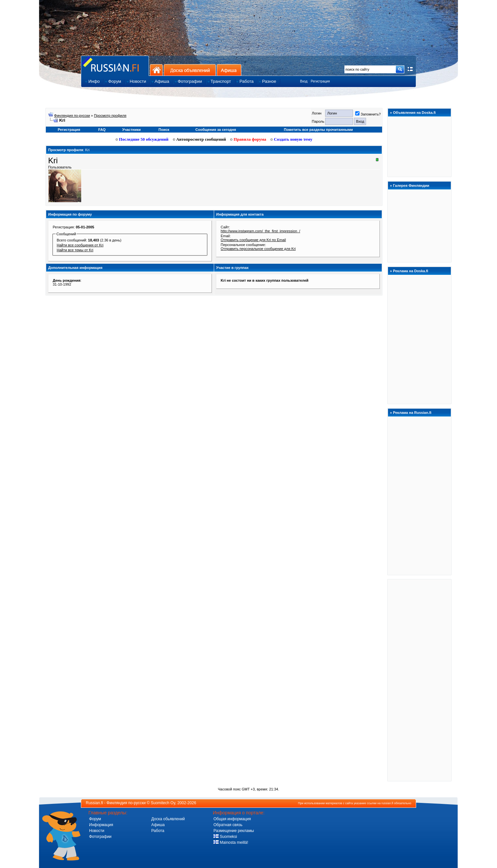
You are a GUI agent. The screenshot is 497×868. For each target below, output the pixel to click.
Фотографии (100, 837)
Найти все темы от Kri (75, 250)
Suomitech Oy (163, 803)
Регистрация (320, 81)
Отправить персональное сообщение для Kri (258, 249)
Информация (101, 825)
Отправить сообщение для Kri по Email (253, 240)
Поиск (164, 130)
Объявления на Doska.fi (414, 113)
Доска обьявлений (168, 819)
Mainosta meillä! (231, 842)
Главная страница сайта (115, 66)
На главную (156, 70)
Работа (158, 831)
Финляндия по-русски (72, 115)
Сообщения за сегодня (216, 130)
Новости (97, 831)
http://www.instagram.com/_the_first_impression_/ (260, 231)
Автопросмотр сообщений (200, 139)
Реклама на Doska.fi (411, 271)
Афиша (229, 70)
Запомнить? (368, 114)
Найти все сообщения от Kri (80, 245)
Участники (131, 130)
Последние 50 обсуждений (142, 139)
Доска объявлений (190, 70)
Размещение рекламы (234, 831)
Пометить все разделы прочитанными (318, 130)
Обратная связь (228, 825)
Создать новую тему (291, 139)
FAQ (102, 130)
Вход (304, 81)
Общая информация (232, 819)
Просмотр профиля (110, 115)
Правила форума (248, 139)
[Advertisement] (419, 680)
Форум (95, 819)
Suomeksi (225, 837)
